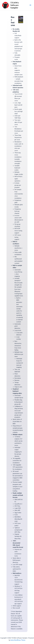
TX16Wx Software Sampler (15, 5)
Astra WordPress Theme (18, 640)
